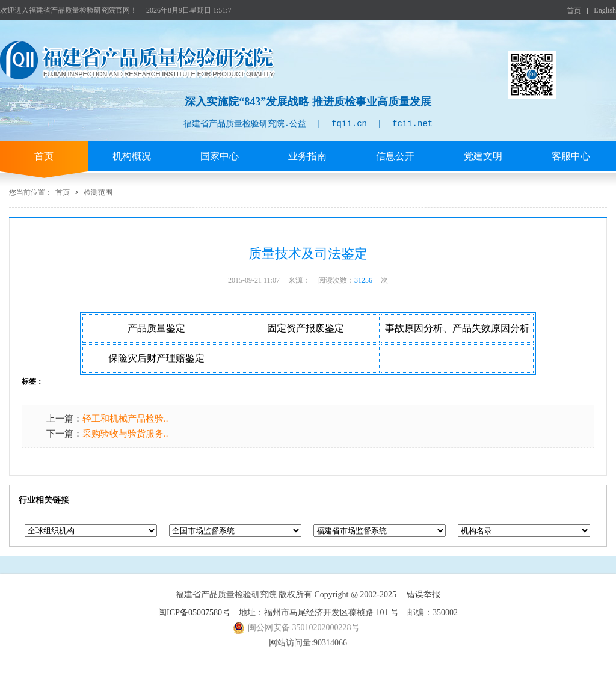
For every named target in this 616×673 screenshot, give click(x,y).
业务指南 (307, 156)
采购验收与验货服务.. (125, 434)
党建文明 (483, 156)
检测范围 (98, 192)
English (605, 10)
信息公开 (395, 156)
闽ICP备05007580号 (194, 613)
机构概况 (132, 156)
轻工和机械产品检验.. (125, 419)
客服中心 (571, 156)
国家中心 (220, 156)
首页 (574, 11)
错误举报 (423, 595)
